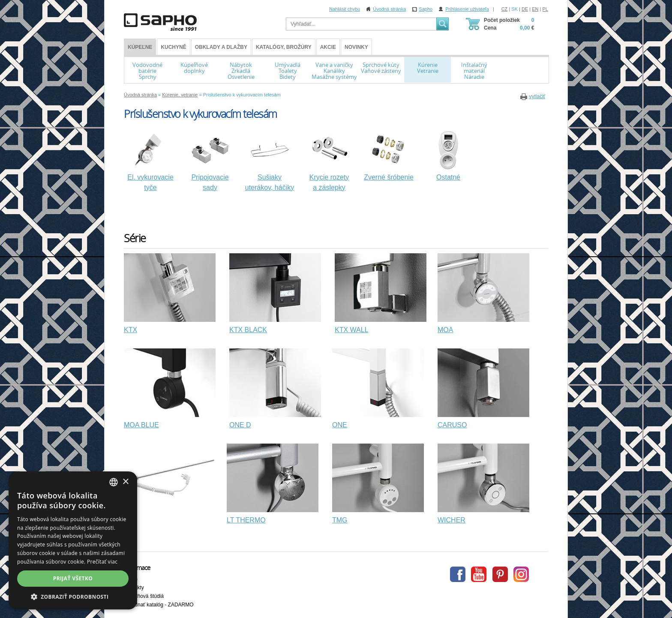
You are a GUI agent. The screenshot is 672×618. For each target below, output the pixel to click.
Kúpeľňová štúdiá (144, 596)
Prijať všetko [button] (73, 578)
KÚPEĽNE (140, 47)
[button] (73, 597)
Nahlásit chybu (345, 9)
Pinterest (500, 574)
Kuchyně (173, 47)
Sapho (426, 9)
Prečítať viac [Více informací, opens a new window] (102, 562)
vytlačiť (537, 96)
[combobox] (114, 482)
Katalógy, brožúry (284, 47)
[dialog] (73, 540)
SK (514, 9)
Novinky (356, 47)
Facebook (458, 574)
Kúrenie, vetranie (180, 95)
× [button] (125, 482)
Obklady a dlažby (221, 47)
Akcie (328, 47)
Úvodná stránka (389, 9)
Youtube (479, 574)
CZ (505, 9)
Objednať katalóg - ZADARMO (159, 605)
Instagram (521, 574)
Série (135, 238)
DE (525, 9)
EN (535, 9)
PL (545, 9)
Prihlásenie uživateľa (467, 9)
